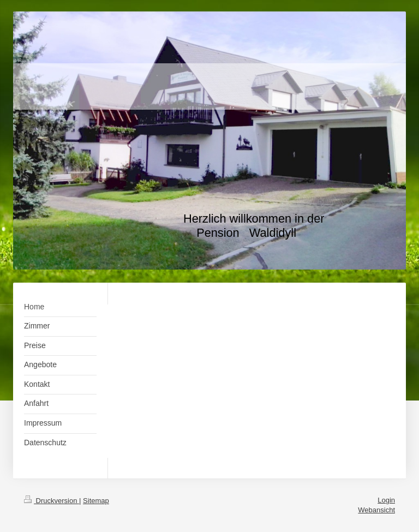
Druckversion (52, 501)
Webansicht (376, 510)
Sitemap (96, 501)
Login (386, 500)
